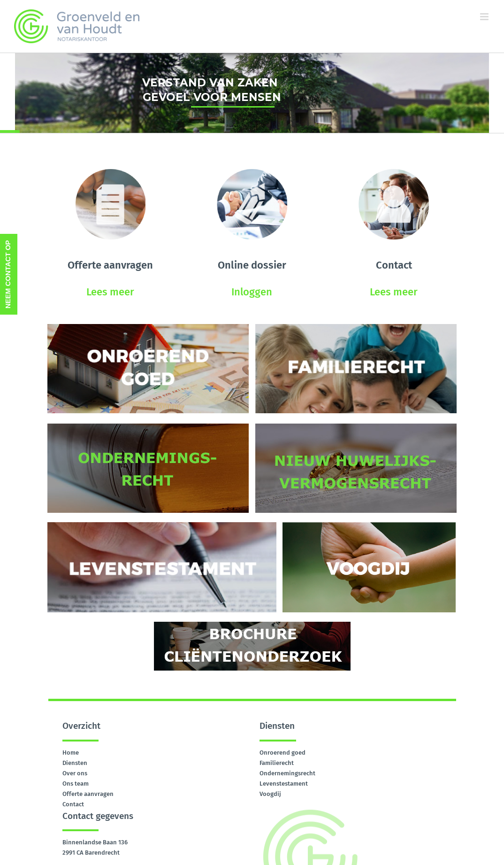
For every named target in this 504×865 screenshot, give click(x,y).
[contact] (394, 172)
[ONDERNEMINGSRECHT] (148, 427)
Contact (73, 804)
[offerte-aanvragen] (110, 172)
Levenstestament (284, 784)
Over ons (75, 773)
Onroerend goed (283, 753)
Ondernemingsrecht (287, 773)
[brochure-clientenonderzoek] (252, 625)
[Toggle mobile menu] (485, 17)
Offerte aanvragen (88, 794)
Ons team (76, 784)
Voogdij (270, 794)
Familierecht (277, 763)
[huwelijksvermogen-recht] (356, 427)
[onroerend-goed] (148, 327)
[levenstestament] (162, 525)
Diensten (75, 763)
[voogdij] (369, 525)
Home (71, 753)
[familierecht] (356, 327)
